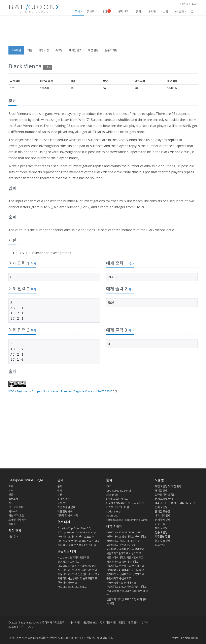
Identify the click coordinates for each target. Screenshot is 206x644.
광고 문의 (133, 622)
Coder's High (114, 511)
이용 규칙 (160, 524)
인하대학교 (112, 574)
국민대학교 (112, 549)
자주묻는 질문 (162, 536)
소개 (11, 486)
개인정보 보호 (90, 622)
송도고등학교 (90, 578)
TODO (30, 627)
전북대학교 (138, 574)
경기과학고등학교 (79, 558)
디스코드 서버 (16, 507)
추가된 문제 (64, 499)
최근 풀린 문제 (65, 511)
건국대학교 (141, 537)
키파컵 (61, 545)
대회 (106, 11)
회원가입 (184, 4)
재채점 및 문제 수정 (68, 515)
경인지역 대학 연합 (130, 541)
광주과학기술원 (128, 545)
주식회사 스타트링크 (53, 622)
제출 (30, 50)
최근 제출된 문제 (66, 507)
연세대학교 (138, 566)
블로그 (12, 503)
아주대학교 (125, 566)
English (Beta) (189, 638)
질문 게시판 (111, 50)
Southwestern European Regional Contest (69, 391)
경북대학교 (112, 541)
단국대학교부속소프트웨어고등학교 (77, 566)
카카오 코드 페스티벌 (117, 507)
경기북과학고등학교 (69, 562)
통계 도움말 (161, 528)
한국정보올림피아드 (117, 499)
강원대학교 (128, 537)
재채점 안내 (161, 491)
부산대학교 (125, 549)
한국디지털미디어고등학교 (72, 587)
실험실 (12, 524)
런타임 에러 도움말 (165, 495)
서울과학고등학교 (67, 574)
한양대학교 (130, 583)
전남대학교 (125, 574)
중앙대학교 (112, 578)
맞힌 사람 (44, 50)
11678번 (16, 50)
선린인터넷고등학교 (89, 574)
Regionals (23, 391)
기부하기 (13, 511)
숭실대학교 (112, 566)
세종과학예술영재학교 (70, 578)
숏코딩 (59, 50)
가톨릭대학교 (114, 537)
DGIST (110, 532)
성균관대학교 (114, 562)
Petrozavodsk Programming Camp (127, 520)
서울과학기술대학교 (117, 553)
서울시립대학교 (135, 558)
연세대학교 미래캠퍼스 (119, 570)
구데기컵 (63, 537)
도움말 (159, 480)
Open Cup (112, 515)
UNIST (138, 532)
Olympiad (112, 495)
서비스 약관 (74, 622)
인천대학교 (138, 570)
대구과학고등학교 (67, 570)
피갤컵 (69, 545)
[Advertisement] (103, 33)
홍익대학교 (141, 587)
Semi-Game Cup (86, 532)
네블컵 (80, 537)
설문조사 (13, 499)
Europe (36, 391)
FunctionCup (65, 528)
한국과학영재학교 (67, 583)
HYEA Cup (90, 545)
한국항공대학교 (115, 583)
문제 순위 (62, 503)
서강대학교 (138, 549)
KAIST (118, 532)
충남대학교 (125, 578)
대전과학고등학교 (88, 570)
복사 (34, 264)
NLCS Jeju (63, 558)
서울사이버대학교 (116, 558)
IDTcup (62, 532)
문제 (77, 12)
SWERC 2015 (105, 391)
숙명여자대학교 (130, 562)
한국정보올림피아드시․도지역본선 (125, 503)
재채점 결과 (75, 50)
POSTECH (128, 532)
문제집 (91, 12)
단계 (60, 491)
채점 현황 (123, 12)
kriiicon (71, 532)
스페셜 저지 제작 (18, 520)
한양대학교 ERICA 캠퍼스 (120, 587)
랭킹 (138, 12)
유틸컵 (96, 541)
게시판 (152, 12)
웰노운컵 (87, 541)
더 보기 (180, 12)
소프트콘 (89, 537)
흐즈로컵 (79, 545)
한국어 (175, 638)
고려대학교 (112, 545)
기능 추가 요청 (16, 515)
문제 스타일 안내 (164, 499)
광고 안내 (160, 545)
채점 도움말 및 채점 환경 (168, 486)
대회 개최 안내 (163, 515)
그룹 (166, 12)
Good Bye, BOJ (82, 528)
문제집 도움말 (162, 511)
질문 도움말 (161, 532)
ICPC (11, 391)
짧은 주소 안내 (163, 541)
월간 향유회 (75, 541)
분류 (60, 495)
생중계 (12, 495)
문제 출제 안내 (163, 520)
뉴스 (11, 491)
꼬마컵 (72, 537)
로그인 (195, 4)
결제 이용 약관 (108, 622)
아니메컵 (63, 541)
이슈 (21, 627)
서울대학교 (135, 553)
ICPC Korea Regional (118, 491)
